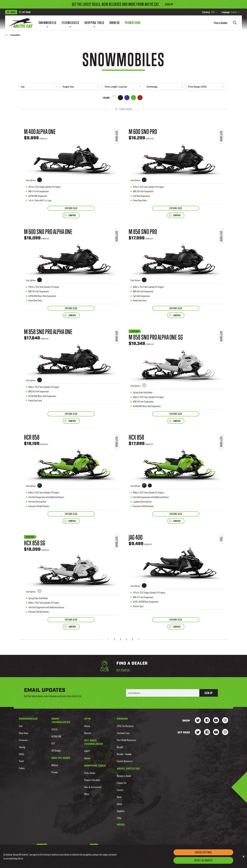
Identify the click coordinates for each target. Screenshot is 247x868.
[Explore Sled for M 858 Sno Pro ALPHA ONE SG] (176, 414)
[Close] (244, 857)
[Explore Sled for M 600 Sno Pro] (176, 208)
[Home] (6, 35)
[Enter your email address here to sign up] (163, 693)
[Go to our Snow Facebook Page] (207, 721)
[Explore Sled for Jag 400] (176, 620)
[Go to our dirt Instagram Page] (198, 732)
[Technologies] (70, 23)
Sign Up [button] (209, 693)
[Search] (235, 23)
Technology (164, 87)
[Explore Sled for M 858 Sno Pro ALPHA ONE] (71, 414)
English (231, 12)
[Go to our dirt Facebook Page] (207, 732)
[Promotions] (133, 23)
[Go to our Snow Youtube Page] (216, 721)
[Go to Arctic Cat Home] (21, 23)
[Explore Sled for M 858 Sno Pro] (176, 308)
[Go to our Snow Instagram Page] (225, 721)
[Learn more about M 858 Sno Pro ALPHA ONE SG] (176, 366)
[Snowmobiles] (48, 23)
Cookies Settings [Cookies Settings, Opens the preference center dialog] (203, 853)
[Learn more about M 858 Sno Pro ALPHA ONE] (71, 366)
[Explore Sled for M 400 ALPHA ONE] (71, 208)
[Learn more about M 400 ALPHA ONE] (71, 164)
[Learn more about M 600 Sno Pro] (176, 164)
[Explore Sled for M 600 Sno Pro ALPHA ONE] (71, 308)
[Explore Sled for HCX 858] (176, 514)
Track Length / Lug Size (123, 87)
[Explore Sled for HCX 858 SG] (71, 620)
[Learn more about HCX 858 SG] (71, 572)
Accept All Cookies (203, 861)
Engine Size (81, 87)
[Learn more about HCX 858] (176, 469)
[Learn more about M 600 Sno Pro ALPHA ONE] (71, 264)
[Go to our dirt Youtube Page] (216, 732)
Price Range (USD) (206, 87)
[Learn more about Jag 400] (176, 572)
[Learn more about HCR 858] (71, 469)
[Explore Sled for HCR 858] (71, 514)
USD (210, 12)
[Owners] (115, 23)
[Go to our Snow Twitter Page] (198, 721)
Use (39, 87)
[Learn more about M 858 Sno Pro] (176, 264)
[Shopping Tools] (94, 23)
